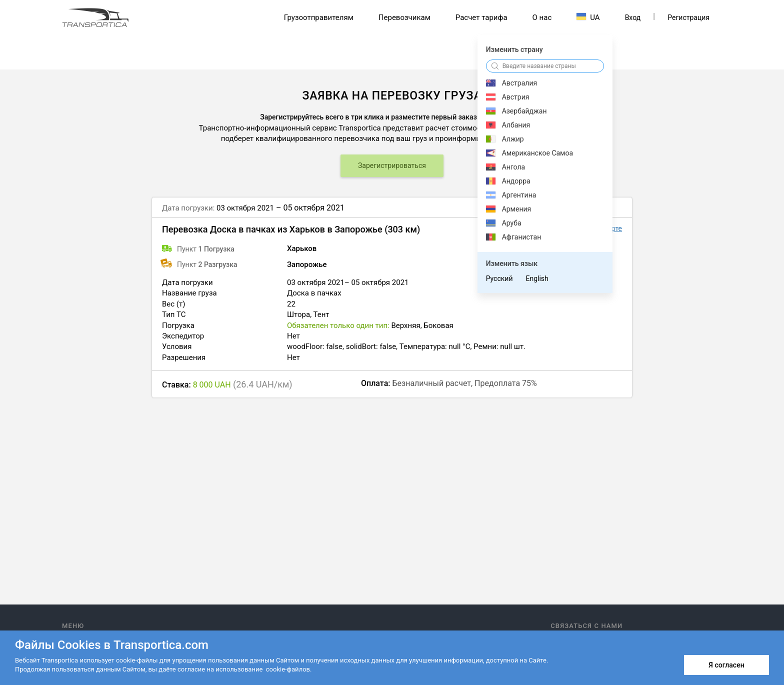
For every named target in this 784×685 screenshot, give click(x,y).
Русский (499, 278)
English (537, 278)
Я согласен (726, 665)
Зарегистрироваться (392, 165)
